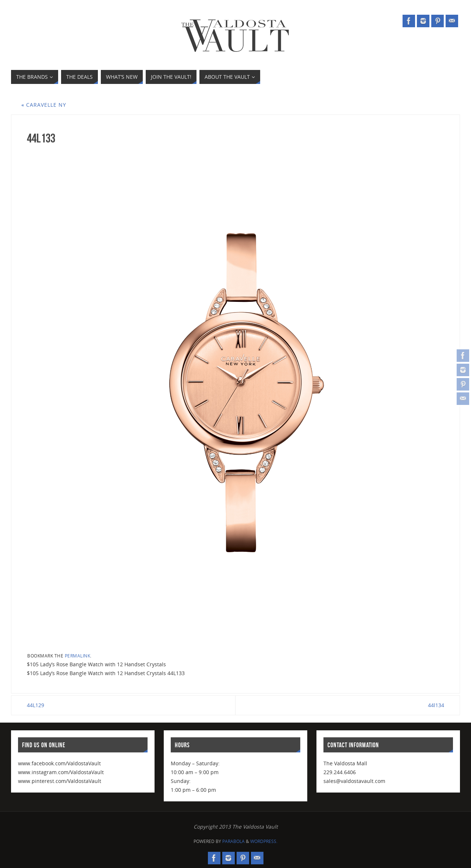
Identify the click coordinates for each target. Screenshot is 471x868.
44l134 (436, 705)
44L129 (36, 705)
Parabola (233, 841)
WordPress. (264, 841)
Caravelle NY (44, 105)
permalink (78, 656)
